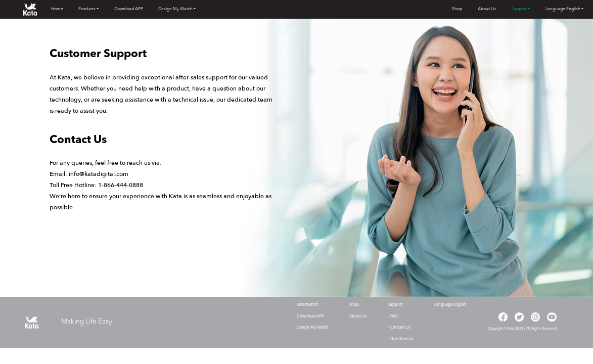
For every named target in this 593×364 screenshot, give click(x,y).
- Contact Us (399, 328)
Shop (457, 9)
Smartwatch (308, 305)
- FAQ (393, 316)
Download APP (129, 9)
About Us (487, 9)
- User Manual (400, 339)
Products (87, 9)
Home (57, 9)
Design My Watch (175, 9)
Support (519, 9)
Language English (563, 9)
